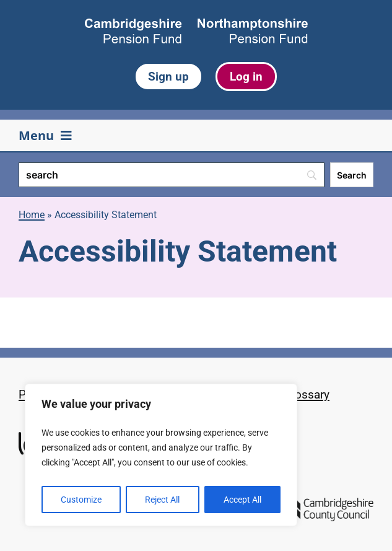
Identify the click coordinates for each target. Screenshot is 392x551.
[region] (161, 455)
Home (32, 215)
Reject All (162, 500)
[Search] (172, 175)
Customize (81, 500)
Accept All (242, 500)
